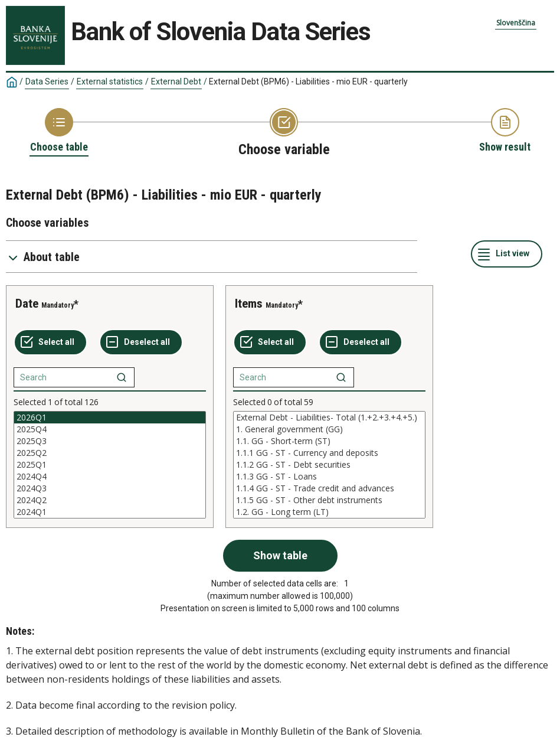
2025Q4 (110, 429)
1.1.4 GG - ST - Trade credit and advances (329, 488)
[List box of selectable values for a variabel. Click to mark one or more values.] (110, 465)
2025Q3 (110, 441)
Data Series (47, 81)
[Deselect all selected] (141, 343)
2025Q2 (110, 453)
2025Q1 (110, 465)
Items (249, 304)
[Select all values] (50, 343)
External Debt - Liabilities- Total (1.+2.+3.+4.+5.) (329, 418)
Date (27, 304)
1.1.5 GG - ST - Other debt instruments (329, 500)
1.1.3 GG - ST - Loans (329, 477)
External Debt (176, 81)
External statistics (110, 81)
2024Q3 (110, 488)
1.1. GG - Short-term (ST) (329, 441)
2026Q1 (110, 418)
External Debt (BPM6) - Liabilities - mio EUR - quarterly (308, 81)
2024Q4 (110, 477)
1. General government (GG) (329, 429)
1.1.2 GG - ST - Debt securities (329, 465)
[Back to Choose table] (59, 131)
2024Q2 (110, 500)
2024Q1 (110, 512)
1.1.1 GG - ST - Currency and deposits (329, 453)
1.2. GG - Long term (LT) (329, 512)
